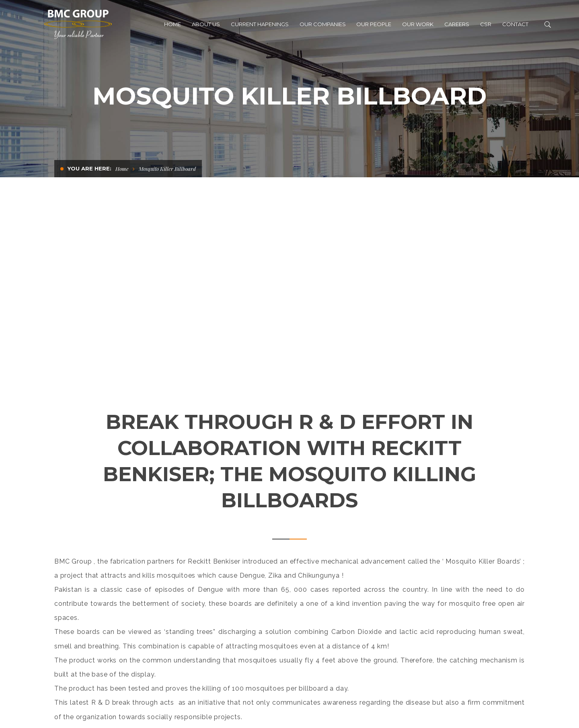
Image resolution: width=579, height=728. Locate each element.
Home (122, 169)
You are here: (89, 168)
